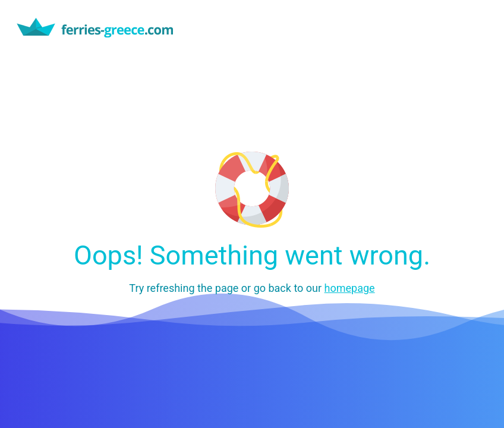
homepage (350, 288)
